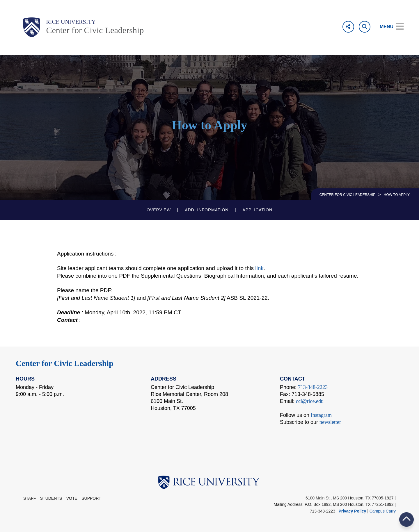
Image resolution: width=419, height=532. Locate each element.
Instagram (321, 415)
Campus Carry (383, 511)
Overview (159, 210)
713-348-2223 (313, 387)
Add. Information (207, 210)
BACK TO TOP (406, 519)
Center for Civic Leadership (95, 30)
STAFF (30, 498)
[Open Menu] (388, 27)
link (259, 268)
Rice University (71, 22)
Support (91, 498)
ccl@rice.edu (310, 401)
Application (257, 210)
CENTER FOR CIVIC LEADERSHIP (348, 195)
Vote (72, 498)
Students (51, 498)
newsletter (330, 422)
